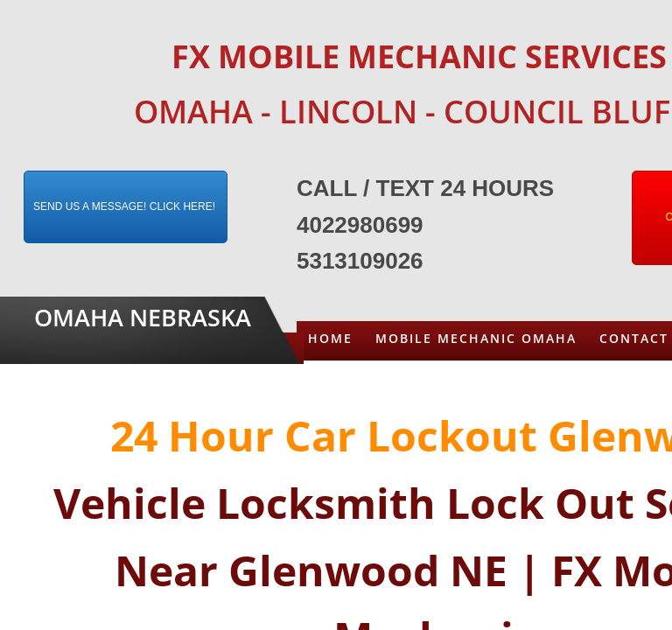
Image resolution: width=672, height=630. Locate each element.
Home (330, 338)
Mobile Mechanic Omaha (476, 338)
